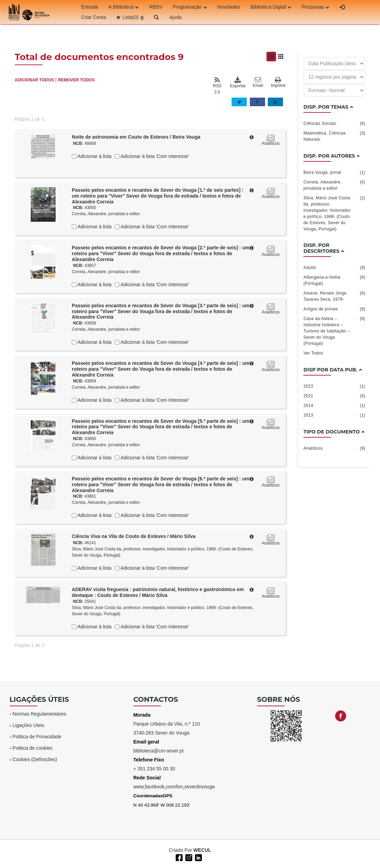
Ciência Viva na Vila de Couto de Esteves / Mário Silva (134, 536)
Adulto (334, 268)
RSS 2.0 (217, 86)
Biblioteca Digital (271, 7)
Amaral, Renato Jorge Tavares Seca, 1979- (334, 296)
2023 (334, 386)
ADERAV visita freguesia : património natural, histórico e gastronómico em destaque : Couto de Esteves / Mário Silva (158, 592)
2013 (334, 415)
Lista (131, 17)
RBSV (156, 7)
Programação (190, 7)
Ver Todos (313, 353)
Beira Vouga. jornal (334, 172)
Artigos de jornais (334, 309)
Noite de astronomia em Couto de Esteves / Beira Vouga (136, 137)
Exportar (237, 82)
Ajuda (175, 17)
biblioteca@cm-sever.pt (158, 751)
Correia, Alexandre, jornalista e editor (106, 214)
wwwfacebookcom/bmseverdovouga (174, 787)
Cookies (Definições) (35, 759)
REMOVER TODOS (76, 80)
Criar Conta (94, 17)
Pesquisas (315, 7)
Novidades (229, 7)
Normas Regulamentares (39, 714)
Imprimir (278, 83)
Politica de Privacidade (37, 737)
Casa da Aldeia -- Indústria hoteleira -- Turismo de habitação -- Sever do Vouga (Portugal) (334, 331)
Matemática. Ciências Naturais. (334, 136)
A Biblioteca (124, 7)
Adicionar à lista (94, 156)
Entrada (90, 7)
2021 (334, 396)
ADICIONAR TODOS (35, 80)
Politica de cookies (32, 748)
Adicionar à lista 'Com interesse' (154, 156)
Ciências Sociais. (334, 123)
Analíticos (334, 448)
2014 (334, 406)
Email (258, 82)
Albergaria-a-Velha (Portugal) (334, 280)
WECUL (202, 850)
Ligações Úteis (28, 725)
